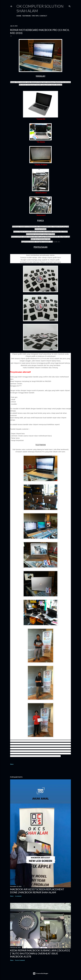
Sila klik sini (56, 242)
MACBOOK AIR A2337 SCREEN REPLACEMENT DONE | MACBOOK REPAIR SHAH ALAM (37, 891)
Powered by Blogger (41, 973)
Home (19, 16)
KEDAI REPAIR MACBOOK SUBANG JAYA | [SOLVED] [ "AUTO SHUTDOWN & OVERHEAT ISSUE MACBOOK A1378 (40, 953)
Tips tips (35, 16)
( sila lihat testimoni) (61, 449)
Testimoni (26, 16)
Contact (43, 16)
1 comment (18, 896)
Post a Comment (20, 960)
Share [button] (12, 764)
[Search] (70, 6)
